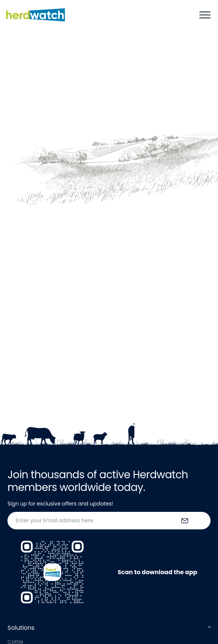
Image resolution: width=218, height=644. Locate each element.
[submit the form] (185, 521)
